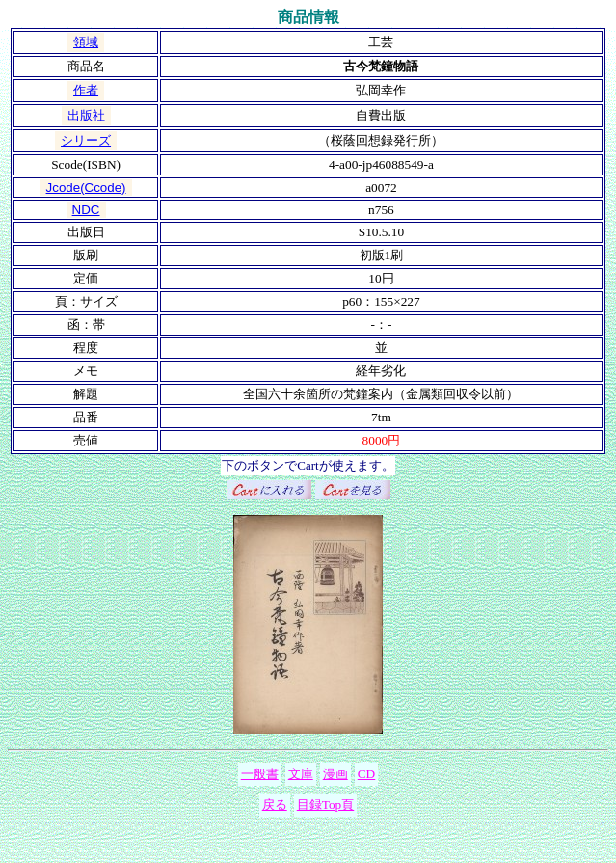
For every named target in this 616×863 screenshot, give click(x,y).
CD (367, 774)
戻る (275, 805)
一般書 (260, 774)
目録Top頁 (326, 805)
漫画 (335, 774)
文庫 (301, 774)
